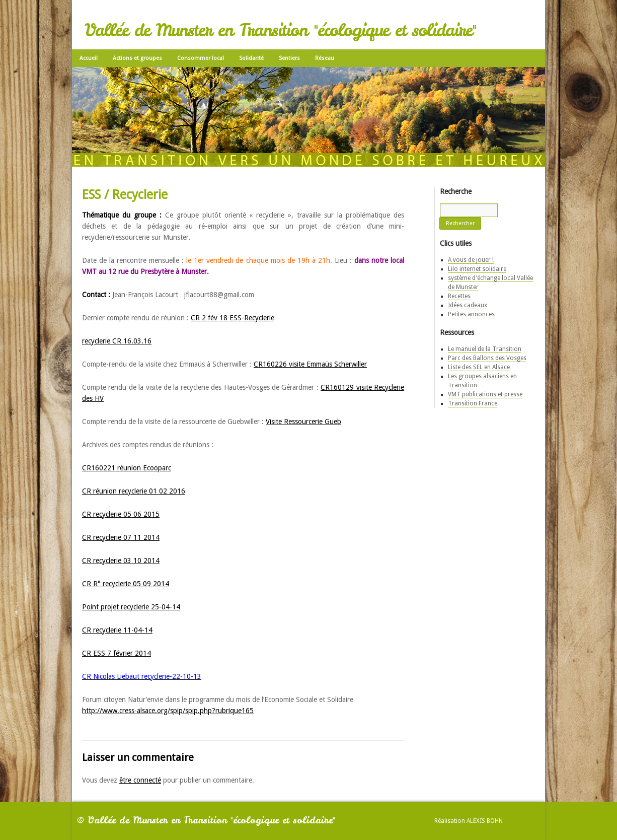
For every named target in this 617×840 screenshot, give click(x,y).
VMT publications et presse (485, 394)
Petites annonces (471, 314)
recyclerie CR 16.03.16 (117, 341)
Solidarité (251, 58)
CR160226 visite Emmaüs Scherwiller (310, 364)
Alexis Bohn (485, 821)
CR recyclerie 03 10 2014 (121, 561)
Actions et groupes (137, 58)
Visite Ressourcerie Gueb (303, 422)
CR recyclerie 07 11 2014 (121, 537)
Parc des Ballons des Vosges (487, 358)
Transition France (473, 403)
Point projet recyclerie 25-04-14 (131, 607)
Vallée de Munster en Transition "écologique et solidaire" (280, 30)
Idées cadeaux (468, 305)
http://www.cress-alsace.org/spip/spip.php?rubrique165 (168, 711)
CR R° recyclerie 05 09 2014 (126, 584)
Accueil (89, 58)
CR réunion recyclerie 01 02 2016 (134, 491)
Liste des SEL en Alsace (479, 367)
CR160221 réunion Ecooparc (127, 468)
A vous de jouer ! (471, 260)
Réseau (325, 58)
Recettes (459, 296)
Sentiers (289, 58)
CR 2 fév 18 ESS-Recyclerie (233, 318)
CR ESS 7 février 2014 (117, 653)
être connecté (140, 780)
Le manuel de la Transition (485, 349)
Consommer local (201, 58)
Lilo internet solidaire (477, 269)
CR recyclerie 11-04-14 (117, 630)
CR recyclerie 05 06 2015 (121, 514)
